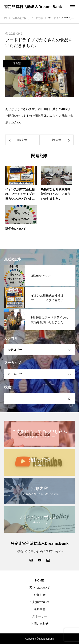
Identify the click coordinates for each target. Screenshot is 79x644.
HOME (40, 580)
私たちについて (40, 588)
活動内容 (40, 609)
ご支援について (40, 602)
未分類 (17, 63)
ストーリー (40, 616)
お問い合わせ (40, 624)
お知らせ (40, 595)
